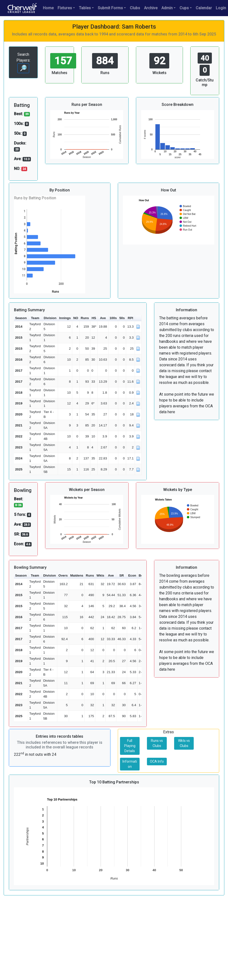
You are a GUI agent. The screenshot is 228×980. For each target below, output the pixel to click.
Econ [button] (132, 575)
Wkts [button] (100, 575)
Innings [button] (65, 318)
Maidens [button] (77, 575)
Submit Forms (110, 8)
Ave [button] (103, 318)
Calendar (204, 8)
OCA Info (157, 761)
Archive (151, 8)
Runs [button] (85, 318)
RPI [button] (131, 318)
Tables (85, 8)
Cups (184, 8)
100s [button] (113, 318)
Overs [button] (63, 575)
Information (130, 764)
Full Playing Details (130, 746)
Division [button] (50, 318)
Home (48, 8)
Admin (167, 8)
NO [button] (76, 318)
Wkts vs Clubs (184, 743)
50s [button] (122, 318)
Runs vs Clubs (157, 743)
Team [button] (35, 318)
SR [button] (122, 575)
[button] (138, 318)
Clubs (135, 8)
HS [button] (94, 318)
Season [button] (21, 318)
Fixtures (65, 8)
